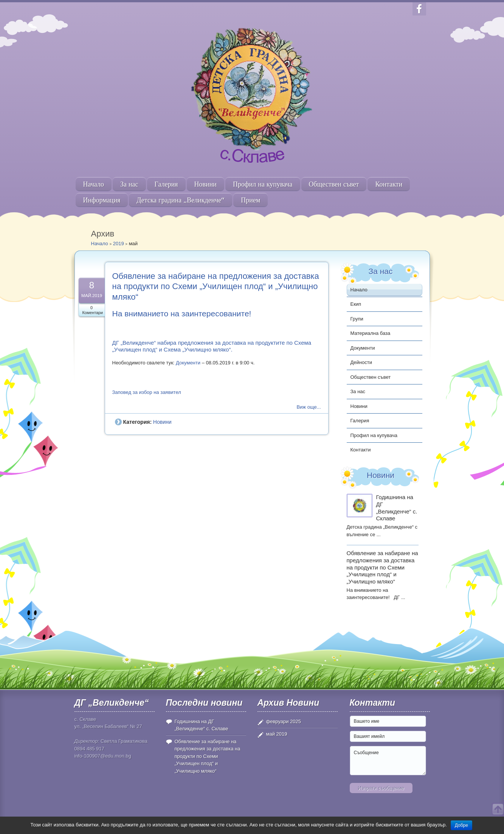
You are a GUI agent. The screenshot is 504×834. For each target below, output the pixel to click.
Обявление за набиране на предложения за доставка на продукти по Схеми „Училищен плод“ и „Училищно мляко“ (216, 286)
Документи (188, 363)
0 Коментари (93, 310)
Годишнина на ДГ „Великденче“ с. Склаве (397, 508)
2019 (119, 244)
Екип (356, 304)
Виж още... (309, 407)
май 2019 (277, 734)
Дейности (361, 362)
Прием (250, 200)
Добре (461, 825)
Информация (102, 200)
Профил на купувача (263, 184)
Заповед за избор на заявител (147, 392)
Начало (94, 184)
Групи (357, 319)
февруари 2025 (284, 721)
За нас (129, 184)
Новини (205, 184)
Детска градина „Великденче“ (181, 200)
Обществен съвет (334, 184)
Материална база (371, 333)
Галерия (166, 184)
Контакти (389, 184)
